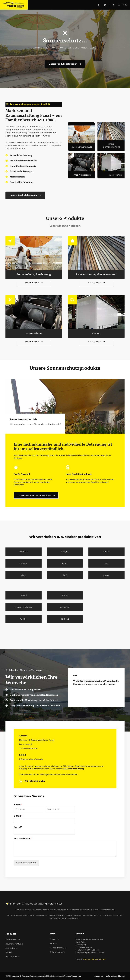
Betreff (18, 827)
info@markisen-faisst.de (31, 759)
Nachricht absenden (26, 863)
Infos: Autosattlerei (82, 175)
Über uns (55, 939)
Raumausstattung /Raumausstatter (96, 274)
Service (54, 944)
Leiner (107, 575)
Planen (96, 333)
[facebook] (100, 5)
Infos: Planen (115, 175)
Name (18, 805)
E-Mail (18, 816)
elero (23, 575)
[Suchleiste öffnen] (113, 5)
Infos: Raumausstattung (111, 145)
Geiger (65, 552)
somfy (65, 595)
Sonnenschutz (13, 940)
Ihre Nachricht (23, 838)
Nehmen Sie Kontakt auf (94, 959)
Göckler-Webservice (73, 976)
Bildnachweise (57, 952)
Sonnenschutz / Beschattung (34, 274)
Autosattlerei (34, 333)
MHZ (106, 563)
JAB (65, 575)
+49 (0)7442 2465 (34, 781)
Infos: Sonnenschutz (82, 147)
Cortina (23, 552)
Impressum (98, 976)
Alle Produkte (12, 957)
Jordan (106, 552)
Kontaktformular (58, 948)
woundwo (65, 607)
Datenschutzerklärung (115, 976)
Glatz (65, 563)
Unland (65, 619)
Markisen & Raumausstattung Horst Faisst (29, 976)
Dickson (23, 563)
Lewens (23, 595)
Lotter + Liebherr (23, 607)
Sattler (23, 619)
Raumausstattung (14, 944)
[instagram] (106, 5)
